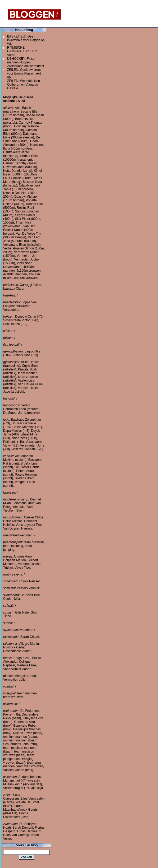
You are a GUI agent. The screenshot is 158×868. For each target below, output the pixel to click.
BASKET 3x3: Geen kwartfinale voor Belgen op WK (26, 40)
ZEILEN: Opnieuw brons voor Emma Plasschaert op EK (24, 73)
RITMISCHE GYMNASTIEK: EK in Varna (22, 51)
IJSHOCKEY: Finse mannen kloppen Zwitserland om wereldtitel (26, 62)
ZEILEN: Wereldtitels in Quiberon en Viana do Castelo (24, 85)
